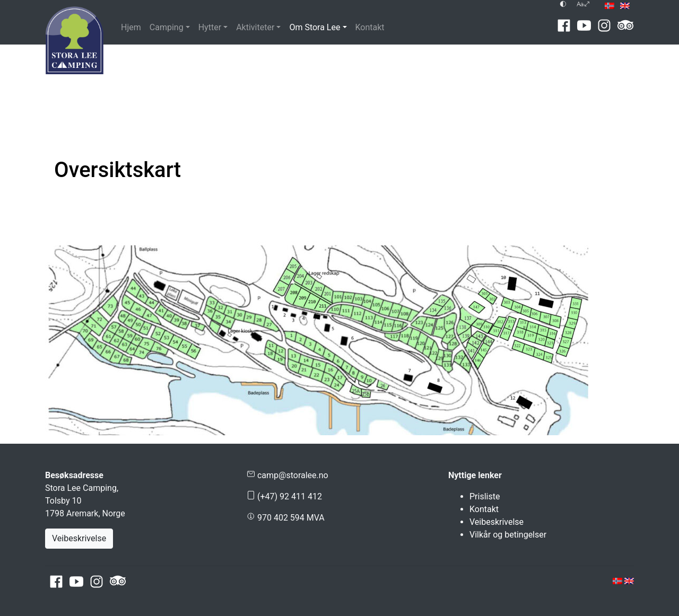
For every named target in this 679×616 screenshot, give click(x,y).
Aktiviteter (255, 27)
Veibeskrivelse (79, 538)
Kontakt (370, 27)
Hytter (210, 27)
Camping (167, 27)
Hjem (131, 27)
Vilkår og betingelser (508, 535)
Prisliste (485, 496)
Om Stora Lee (315, 27)
